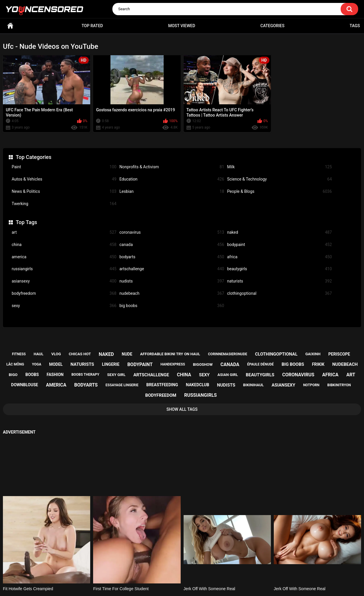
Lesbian (172, 192)
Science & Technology (279, 179)
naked (279, 232)
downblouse (25, 385)
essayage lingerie (122, 385)
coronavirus (172, 232)
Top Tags (26, 222)
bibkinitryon (339, 385)
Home (10, 26)
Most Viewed (182, 26)
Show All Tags (182, 409)
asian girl (228, 375)
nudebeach (172, 293)
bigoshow (203, 364)
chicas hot (80, 354)
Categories (272, 26)
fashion (55, 375)
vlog (56, 354)
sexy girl (116, 375)
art (64, 232)
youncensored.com (176, 585)
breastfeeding (162, 385)
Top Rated (92, 26)
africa (279, 257)
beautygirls (279, 269)
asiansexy (64, 281)
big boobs (172, 306)
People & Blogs (279, 192)
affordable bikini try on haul (170, 354)
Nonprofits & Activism (172, 167)
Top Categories (34, 157)
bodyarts (172, 257)
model (56, 364)
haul (39, 354)
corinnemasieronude (228, 354)
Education (172, 179)
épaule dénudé (261, 364)
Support (174, 569)
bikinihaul (254, 385)
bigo (13, 375)
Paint (64, 167)
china (64, 245)
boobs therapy (86, 375)
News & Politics (64, 192)
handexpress (173, 364)
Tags (355, 26)
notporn (311, 385)
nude (127, 354)
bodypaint (279, 245)
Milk (279, 167)
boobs (32, 375)
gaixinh (313, 354)
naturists (279, 281)
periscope (339, 354)
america (64, 257)
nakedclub (198, 385)
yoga (36, 364)
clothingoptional (279, 293)
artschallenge (172, 269)
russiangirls (64, 269)
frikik (318, 364)
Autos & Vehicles (64, 179)
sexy (64, 306)
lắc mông (15, 364)
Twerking (64, 204)
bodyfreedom (64, 293)
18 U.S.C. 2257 (211, 569)
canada (172, 245)
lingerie (111, 364)
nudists (172, 281)
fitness (19, 354)
